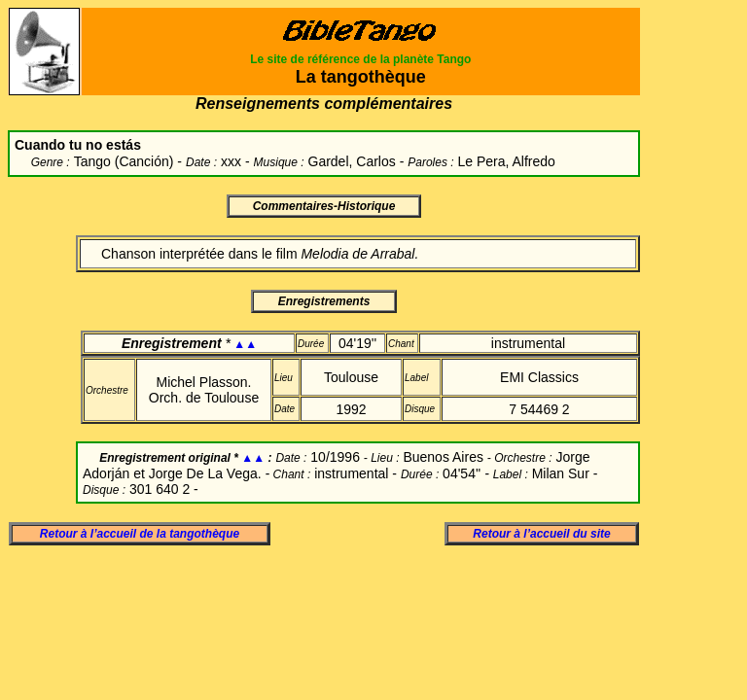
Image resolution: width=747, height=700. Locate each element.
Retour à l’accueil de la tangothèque (140, 534)
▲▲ (245, 344)
